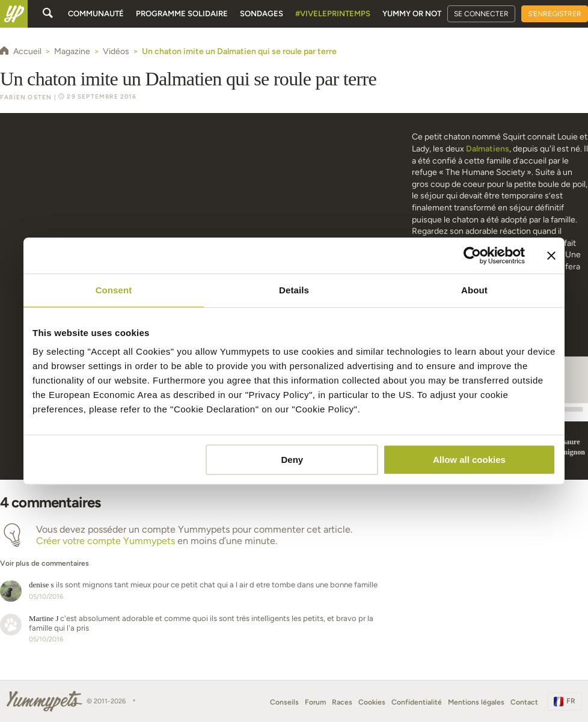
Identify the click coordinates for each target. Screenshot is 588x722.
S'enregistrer (555, 14)
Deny (292, 460)
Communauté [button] (96, 14)
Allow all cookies (469, 460)
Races (342, 702)
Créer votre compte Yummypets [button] (106, 541)
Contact (524, 702)
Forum (315, 702)
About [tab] (474, 290)
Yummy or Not (412, 14)
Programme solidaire (182, 14)
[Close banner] (551, 255)
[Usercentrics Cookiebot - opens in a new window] (472, 255)
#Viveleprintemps (333, 14)
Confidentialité (417, 702)
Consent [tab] (114, 290)
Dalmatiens (488, 149)
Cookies (372, 702)
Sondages (262, 14)
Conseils (284, 702)
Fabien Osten (26, 97)
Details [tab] (294, 290)
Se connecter (481, 14)
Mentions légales (476, 702)
